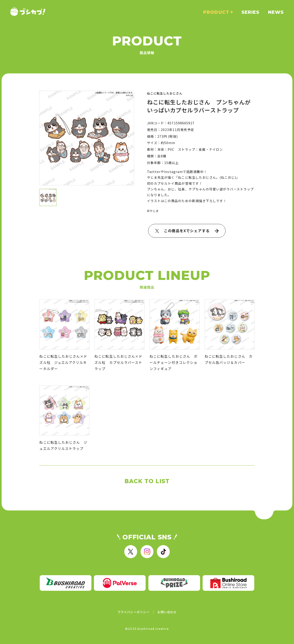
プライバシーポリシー (134, 612)
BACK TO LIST (147, 481)
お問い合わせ (167, 612)
